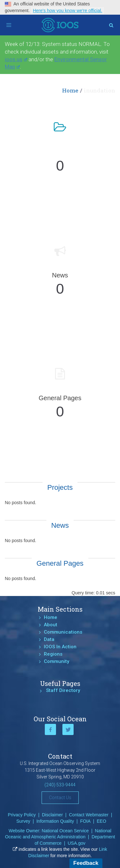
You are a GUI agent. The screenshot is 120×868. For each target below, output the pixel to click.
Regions (53, 654)
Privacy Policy (22, 815)
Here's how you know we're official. (68, 11)
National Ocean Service (65, 831)
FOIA (85, 821)
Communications (63, 632)
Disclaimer (52, 815)
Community (56, 661)
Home (70, 90)
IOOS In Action (60, 647)
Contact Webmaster (89, 815)
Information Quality (55, 821)
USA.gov (76, 843)
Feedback (86, 863)
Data (49, 639)
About (51, 625)
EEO (101, 821)
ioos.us (16, 59)
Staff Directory (63, 690)
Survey (23, 821)
